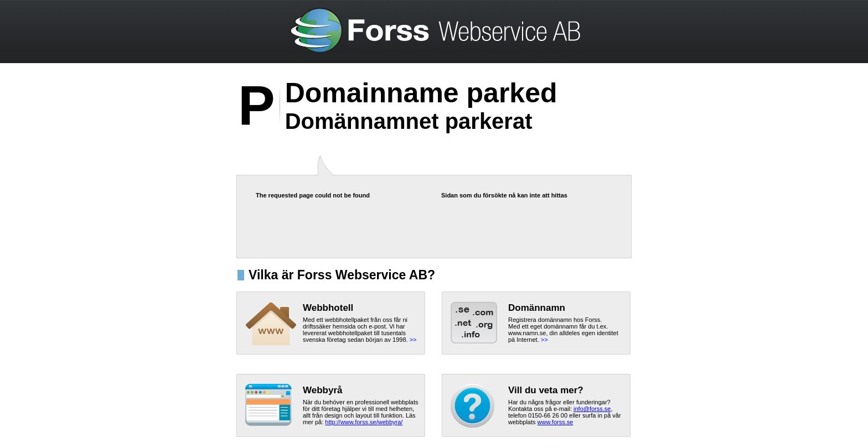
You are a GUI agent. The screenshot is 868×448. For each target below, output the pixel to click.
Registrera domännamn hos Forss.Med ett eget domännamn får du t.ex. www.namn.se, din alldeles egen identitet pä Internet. (563, 330)
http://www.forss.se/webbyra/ (364, 422)
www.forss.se (556, 422)
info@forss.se (592, 409)
